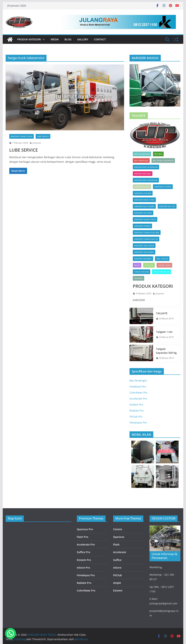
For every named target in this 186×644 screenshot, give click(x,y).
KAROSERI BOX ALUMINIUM (146, 167)
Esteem (118, 590)
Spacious (119, 537)
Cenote (118, 529)
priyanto (37, 143)
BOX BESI (158, 154)
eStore (117, 568)
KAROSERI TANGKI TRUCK (22, 136)
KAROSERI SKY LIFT (167, 206)
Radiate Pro (137, 411)
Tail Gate (149, 265)
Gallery (83, 39)
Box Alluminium (142, 154)
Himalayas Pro (138, 423)
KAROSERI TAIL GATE (143, 213)
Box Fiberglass (141, 161)
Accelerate (120, 552)
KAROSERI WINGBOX (143, 259)
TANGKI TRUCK (164, 265)
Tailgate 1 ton (164, 332)
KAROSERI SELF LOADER (144, 206)
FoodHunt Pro (138, 387)
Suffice (117, 560)
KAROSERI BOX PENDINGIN (146, 180)
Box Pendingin (138, 381)
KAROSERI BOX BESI (143, 174)
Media (55, 39)
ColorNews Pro (138, 393)
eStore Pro (83, 568)
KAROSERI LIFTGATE (163, 187)
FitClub (118, 575)
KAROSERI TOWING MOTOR (146, 239)
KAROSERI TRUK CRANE (144, 246)
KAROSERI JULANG (142, 187)
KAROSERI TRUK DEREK (144, 252)
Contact (100, 39)
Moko (137, 265)
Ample (117, 583)
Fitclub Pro (136, 417)
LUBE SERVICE (43, 136)
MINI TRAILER (162, 259)
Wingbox (139, 278)
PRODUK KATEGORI (29, 39)
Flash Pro (83, 537)
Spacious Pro (85, 529)
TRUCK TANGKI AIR (161, 272)
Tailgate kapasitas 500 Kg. (167, 351)
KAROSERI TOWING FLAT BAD (147, 232)
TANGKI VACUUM (141, 272)
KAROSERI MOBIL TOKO (144, 200)
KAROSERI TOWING (142, 226)
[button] (43, 39)
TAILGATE (162, 313)
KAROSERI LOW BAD (143, 193)
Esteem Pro (136, 405)
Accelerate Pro (138, 399)
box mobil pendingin (163, 161)
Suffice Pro (84, 552)
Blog (68, 39)
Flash (116, 544)
